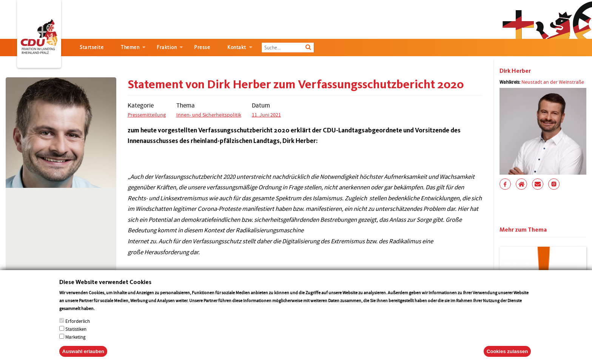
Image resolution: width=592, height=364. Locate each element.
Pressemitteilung (147, 115)
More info (106, 317)
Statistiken (76, 337)
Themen (130, 47)
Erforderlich (78, 329)
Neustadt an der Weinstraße (553, 82)
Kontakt (237, 47)
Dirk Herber (515, 71)
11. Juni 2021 (266, 115)
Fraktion (167, 47)
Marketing (76, 345)
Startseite (92, 47)
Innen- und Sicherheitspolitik (209, 115)
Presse (202, 47)
